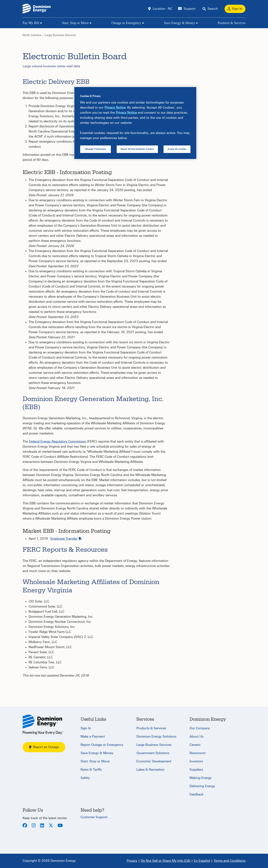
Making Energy (201, 778)
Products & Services (232, 23)
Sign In (86, 728)
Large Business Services (60, 35)
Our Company (200, 728)
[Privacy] (132, 861)
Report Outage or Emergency (102, 745)
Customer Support (94, 817)
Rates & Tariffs (91, 770)
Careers (195, 745)
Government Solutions (153, 753)
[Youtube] (60, 826)
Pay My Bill (31, 23)
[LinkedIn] (42, 826)
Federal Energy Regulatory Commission (58, 442)
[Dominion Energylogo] (37, 9)
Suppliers (196, 770)
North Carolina (32, 35)
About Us (196, 737)
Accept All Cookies (177, 149)
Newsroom (198, 753)
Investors (196, 761)
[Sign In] (235, 9)
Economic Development (154, 761)
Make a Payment (93, 737)
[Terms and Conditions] (230, 861)
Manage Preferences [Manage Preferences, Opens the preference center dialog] (95, 149)
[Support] (187, 9)
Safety (85, 778)
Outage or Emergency (126, 23)
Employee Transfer (66, 539)
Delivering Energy (202, 786)
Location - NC (163, 9)
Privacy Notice (115, 108)
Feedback (196, 794)
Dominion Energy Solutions (156, 737)
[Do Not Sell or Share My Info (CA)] (166, 861)
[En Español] (202, 861)
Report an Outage (44, 747)
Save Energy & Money (179, 23)
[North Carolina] (43, 725)
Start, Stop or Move (75, 23)
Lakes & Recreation (150, 770)
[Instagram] (34, 826)
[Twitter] (51, 826)
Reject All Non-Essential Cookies (137, 149)
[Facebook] (25, 826)
